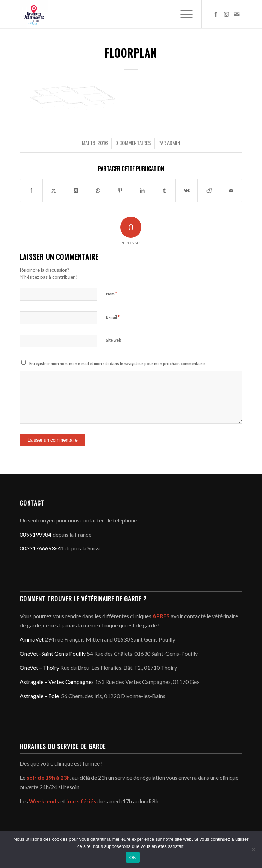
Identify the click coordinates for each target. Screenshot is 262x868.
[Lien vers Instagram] (226, 14)
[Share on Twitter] (76, 190)
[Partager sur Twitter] (54, 190)
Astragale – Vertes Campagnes (57, 682)
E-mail (113, 317)
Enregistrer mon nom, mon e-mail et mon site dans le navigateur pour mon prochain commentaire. (117, 363)
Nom (112, 294)
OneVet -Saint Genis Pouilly (53, 653)
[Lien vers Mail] (237, 14)
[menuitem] (183, 14)
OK (133, 858)
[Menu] (183, 14)
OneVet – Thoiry (39, 668)
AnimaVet (32, 639)
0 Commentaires (133, 143)
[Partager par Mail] (231, 190)
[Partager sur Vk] (187, 190)
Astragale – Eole (39, 696)
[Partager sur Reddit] (209, 190)
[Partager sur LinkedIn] (142, 190)
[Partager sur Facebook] (31, 190)
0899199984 (36, 534)
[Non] (253, 849)
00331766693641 (42, 548)
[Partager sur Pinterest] (120, 190)
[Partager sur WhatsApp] (98, 190)
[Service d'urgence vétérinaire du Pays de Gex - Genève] (109, 14)
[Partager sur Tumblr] (164, 190)
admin (174, 143)
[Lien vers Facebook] (216, 14)
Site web (114, 340)
